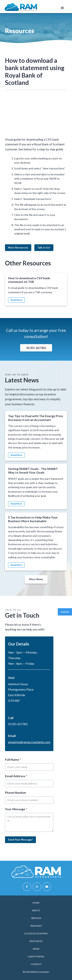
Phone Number (16, 792)
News (36, 949)
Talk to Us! (44, 248)
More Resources (18, 248)
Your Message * (16, 809)
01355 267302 (36, 348)
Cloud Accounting (36, 933)
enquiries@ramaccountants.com (29, 742)
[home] (21, 7)
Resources (36, 941)
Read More (16, 300)
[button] (62, 8)
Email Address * (16, 776)
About (36, 910)
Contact (36, 964)
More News (36, 579)
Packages (36, 926)
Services (36, 918)
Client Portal (36, 956)
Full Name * (13, 759)
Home (36, 903)
